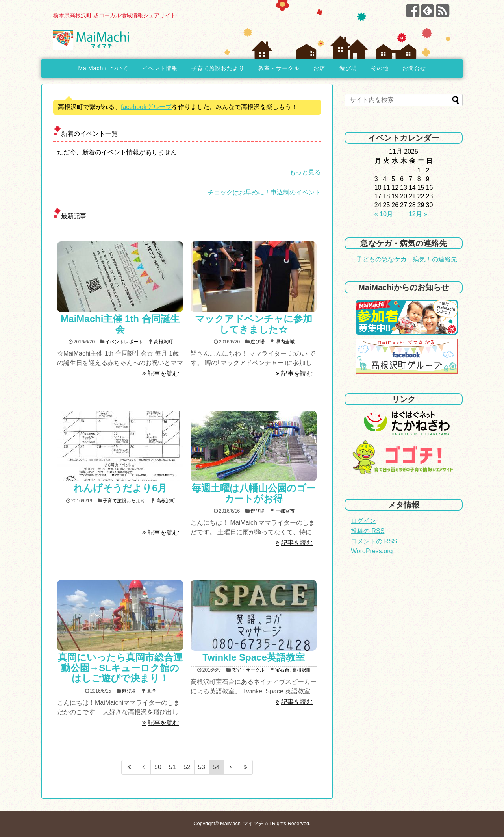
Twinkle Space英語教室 (254, 657)
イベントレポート (124, 342)
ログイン (363, 521)
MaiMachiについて (103, 68)
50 (158, 767)
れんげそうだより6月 (120, 488)
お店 (319, 68)
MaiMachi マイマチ (242, 823)
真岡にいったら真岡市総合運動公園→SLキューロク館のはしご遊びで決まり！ (120, 668)
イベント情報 (160, 68)
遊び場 (348, 68)
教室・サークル (279, 68)
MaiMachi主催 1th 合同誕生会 (120, 324)
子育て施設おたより (218, 68)
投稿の (368, 531)
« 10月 (384, 214)
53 (202, 767)
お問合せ (414, 68)
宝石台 (282, 670)
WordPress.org (372, 551)
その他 (380, 68)
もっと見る (305, 172)
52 (187, 767)
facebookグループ (146, 107)
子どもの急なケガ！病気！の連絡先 (407, 259)
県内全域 (285, 342)
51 (172, 767)
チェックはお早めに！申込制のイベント (264, 192)
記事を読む (163, 373)
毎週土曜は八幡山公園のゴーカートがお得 (254, 493)
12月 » (418, 214)
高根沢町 (163, 342)
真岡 (152, 691)
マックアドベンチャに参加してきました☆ (254, 324)
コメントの (374, 541)
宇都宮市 (285, 511)
